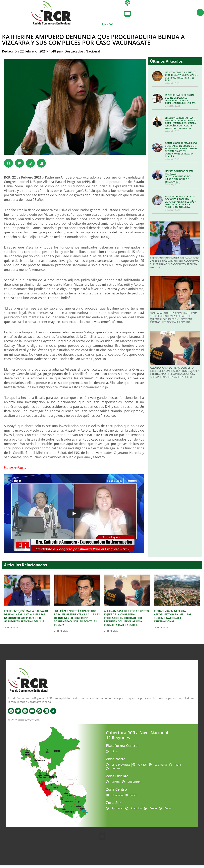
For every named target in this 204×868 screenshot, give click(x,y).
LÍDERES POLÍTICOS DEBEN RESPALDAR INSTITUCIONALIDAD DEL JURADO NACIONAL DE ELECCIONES (179, 179)
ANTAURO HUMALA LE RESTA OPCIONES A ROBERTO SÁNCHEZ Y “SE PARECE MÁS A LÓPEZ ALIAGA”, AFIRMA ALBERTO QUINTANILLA (181, 204)
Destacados (74, 54)
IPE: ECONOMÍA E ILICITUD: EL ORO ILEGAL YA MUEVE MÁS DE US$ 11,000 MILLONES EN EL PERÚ (181, 79)
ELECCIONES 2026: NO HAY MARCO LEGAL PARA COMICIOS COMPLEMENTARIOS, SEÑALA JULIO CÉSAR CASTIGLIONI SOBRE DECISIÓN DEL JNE (181, 126)
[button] (8, 166)
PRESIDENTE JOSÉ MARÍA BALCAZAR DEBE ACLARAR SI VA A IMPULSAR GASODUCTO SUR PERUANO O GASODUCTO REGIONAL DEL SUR (175, 265)
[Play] (74, 516)
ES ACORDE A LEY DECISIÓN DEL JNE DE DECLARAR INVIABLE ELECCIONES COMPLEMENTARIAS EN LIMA (180, 101)
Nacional (93, 54)
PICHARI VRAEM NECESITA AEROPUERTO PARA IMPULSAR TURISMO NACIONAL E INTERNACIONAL (173, 619)
